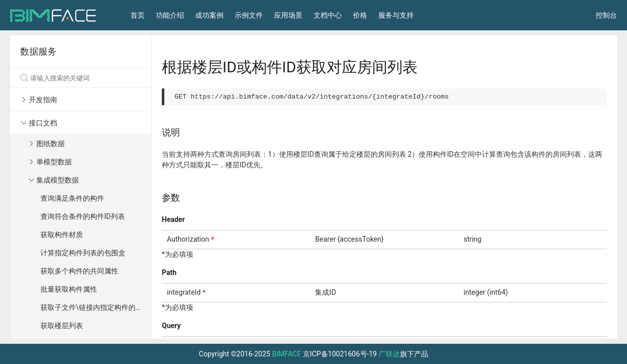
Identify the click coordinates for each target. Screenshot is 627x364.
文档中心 (328, 15)
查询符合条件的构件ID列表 (83, 216)
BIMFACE (286, 354)
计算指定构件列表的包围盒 (83, 253)
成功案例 (209, 15)
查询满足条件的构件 (72, 198)
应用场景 (288, 15)
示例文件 (249, 15)
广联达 (389, 354)
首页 (138, 15)
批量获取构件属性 (69, 289)
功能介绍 (170, 15)
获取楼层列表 (62, 326)
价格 (360, 15)
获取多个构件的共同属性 (79, 271)
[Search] (81, 78)
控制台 (606, 15)
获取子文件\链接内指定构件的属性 (95, 307)
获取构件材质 (62, 235)
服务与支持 (396, 15)
